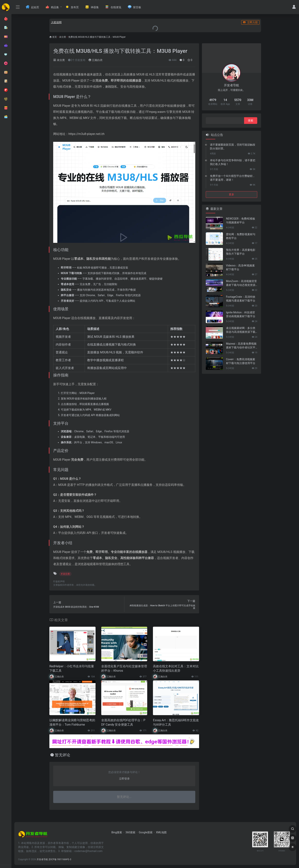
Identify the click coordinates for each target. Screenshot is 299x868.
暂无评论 (63, 755)
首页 (55, 37)
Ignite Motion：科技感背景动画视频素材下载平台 (241, 314)
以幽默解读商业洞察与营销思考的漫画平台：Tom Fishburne (72, 722)
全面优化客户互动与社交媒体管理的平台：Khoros (124, 668)
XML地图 (161, 832)
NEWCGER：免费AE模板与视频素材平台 (241, 221)
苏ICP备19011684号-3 (60, 859)
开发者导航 (42, 859)
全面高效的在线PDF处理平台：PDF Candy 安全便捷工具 (123, 722)
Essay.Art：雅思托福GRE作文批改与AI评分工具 (176, 722)
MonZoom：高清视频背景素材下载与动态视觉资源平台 (241, 283)
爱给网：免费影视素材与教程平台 (241, 236)
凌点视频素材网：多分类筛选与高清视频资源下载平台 (241, 330)
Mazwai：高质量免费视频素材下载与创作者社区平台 (241, 346)
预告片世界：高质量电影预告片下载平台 (241, 252)
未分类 (63, 37)
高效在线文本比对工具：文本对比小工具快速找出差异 (176, 668)
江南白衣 (95, 60)
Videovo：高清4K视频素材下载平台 (240, 267)
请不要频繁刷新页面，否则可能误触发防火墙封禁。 (233, 147)
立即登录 (124, 779)
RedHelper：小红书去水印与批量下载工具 (72, 668)
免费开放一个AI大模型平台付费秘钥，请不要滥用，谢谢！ (233, 178)
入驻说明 (56, 22)
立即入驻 (250, 22)
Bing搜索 (117, 832)
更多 (231, 194)
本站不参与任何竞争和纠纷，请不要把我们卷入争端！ (233, 162)
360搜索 (130, 832)
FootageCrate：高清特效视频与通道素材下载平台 (241, 299)
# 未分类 (65, 574)
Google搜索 (146, 832)
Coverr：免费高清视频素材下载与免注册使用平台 (241, 361)
